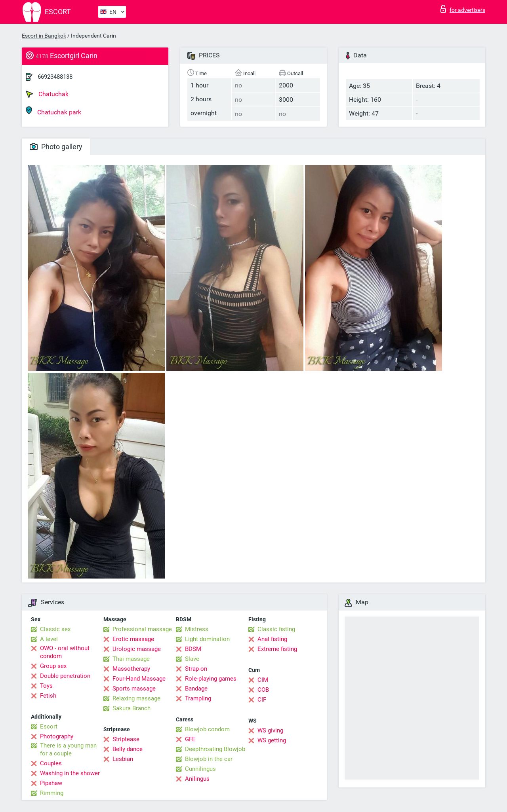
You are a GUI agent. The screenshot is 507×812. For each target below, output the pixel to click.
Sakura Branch (132, 708)
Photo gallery (56, 147)
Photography (57, 736)
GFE (190, 739)
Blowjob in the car (209, 759)
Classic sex (55, 629)
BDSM (193, 649)
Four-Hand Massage (139, 679)
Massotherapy (131, 669)
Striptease (126, 739)
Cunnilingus (200, 769)
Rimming (52, 793)
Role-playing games (211, 679)
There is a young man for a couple (68, 749)
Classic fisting (276, 629)
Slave (192, 659)
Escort (49, 727)
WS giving (270, 730)
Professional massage (142, 629)
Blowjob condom (207, 729)
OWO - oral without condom (65, 652)
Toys (46, 686)
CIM (263, 680)
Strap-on (196, 669)
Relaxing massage (136, 698)
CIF (262, 700)
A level (49, 639)
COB (263, 690)
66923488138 (55, 77)
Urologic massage (137, 649)
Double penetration (65, 676)
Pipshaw (51, 783)
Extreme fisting (277, 649)
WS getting (272, 740)
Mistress (197, 629)
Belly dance (128, 749)
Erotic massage (133, 639)
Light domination (207, 639)
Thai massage (131, 659)
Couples (51, 763)
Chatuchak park (53, 111)
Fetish (48, 696)
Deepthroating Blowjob (215, 749)
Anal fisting (272, 639)
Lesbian (123, 759)
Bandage (196, 689)
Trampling (198, 698)
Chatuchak (47, 94)
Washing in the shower (70, 773)
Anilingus (197, 779)
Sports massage (134, 689)
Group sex (53, 666)
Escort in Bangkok (44, 36)
